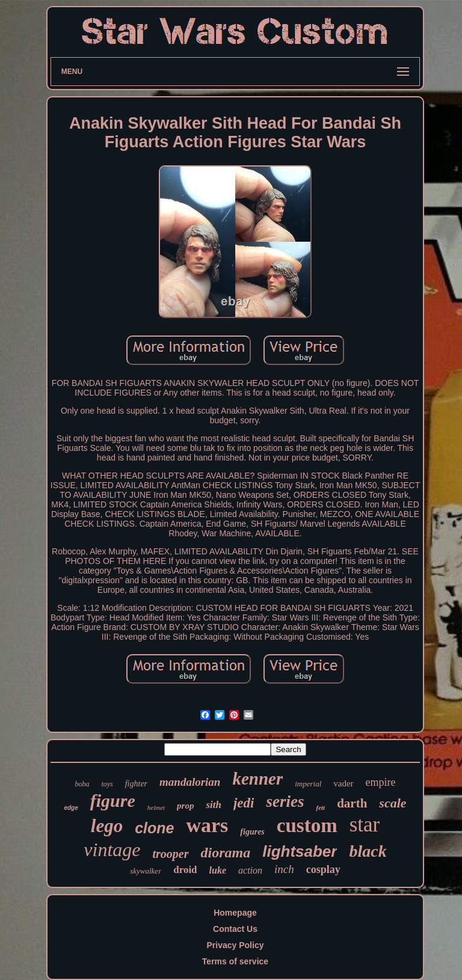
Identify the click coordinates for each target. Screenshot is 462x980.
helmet (156, 807)
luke (218, 870)
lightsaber (300, 851)
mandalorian (190, 782)
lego (107, 826)
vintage (112, 850)
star (365, 825)
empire (381, 782)
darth (352, 803)
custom (307, 825)
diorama (226, 853)
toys (107, 784)
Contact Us (235, 929)
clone (154, 828)
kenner (257, 779)
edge (71, 808)
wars (207, 825)
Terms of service (235, 961)
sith (214, 805)
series (285, 801)
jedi (244, 803)
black (368, 851)
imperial (308, 784)
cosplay (323, 869)
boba (82, 784)
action (250, 870)
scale (393, 803)
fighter (136, 784)
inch (284, 869)
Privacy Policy (236, 945)
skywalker (146, 871)
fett (320, 807)
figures (252, 832)
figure (113, 801)
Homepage (235, 913)
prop (185, 806)
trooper (171, 854)
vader (343, 783)
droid (185, 870)
